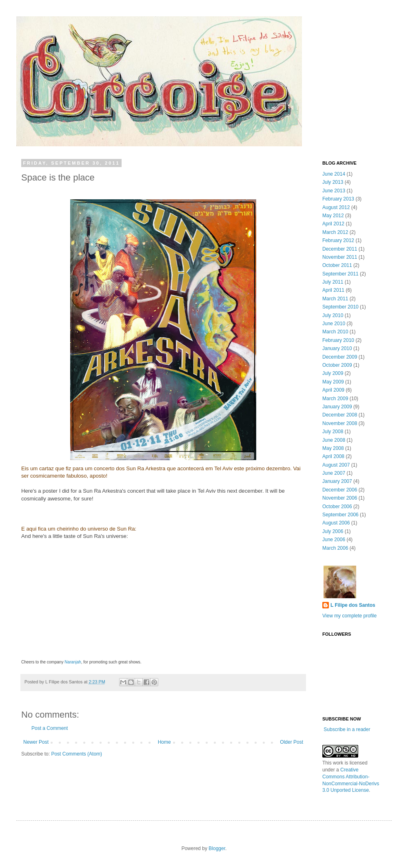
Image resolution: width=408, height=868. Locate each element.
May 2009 (333, 382)
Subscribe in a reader (347, 729)
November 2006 (340, 498)
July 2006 (333, 531)
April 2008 (333, 456)
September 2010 (340, 307)
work (338, 763)
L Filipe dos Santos (353, 605)
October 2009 (337, 365)
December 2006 (340, 490)
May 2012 (333, 216)
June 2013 (334, 191)
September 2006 (340, 515)
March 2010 (335, 332)
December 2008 (340, 415)
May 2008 (333, 448)
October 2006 (337, 507)
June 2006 (334, 540)
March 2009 (335, 399)
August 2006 (336, 523)
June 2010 (334, 324)
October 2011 (337, 265)
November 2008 (340, 423)
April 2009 (333, 390)
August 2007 (336, 465)
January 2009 (337, 407)
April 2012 (333, 224)
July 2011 (333, 282)
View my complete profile (349, 616)
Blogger (217, 848)
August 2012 (336, 207)
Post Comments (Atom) (76, 754)
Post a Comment (50, 728)
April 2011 (333, 290)
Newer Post (36, 742)
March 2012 (335, 232)
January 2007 (337, 481)
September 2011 (340, 274)
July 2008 (333, 432)
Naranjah (73, 662)
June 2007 (334, 473)
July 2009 (333, 373)
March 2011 (335, 299)
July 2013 (333, 182)
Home (164, 742)
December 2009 (340, 357)
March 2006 (335, 548)
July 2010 (333, 315)
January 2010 (337, 348)
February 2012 (338, 240)
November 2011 (340, 257)
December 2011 (340, 249)
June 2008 (334, 440)
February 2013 (338, 199)
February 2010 (338, 340)
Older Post (292, 742)
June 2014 (334, 174)
